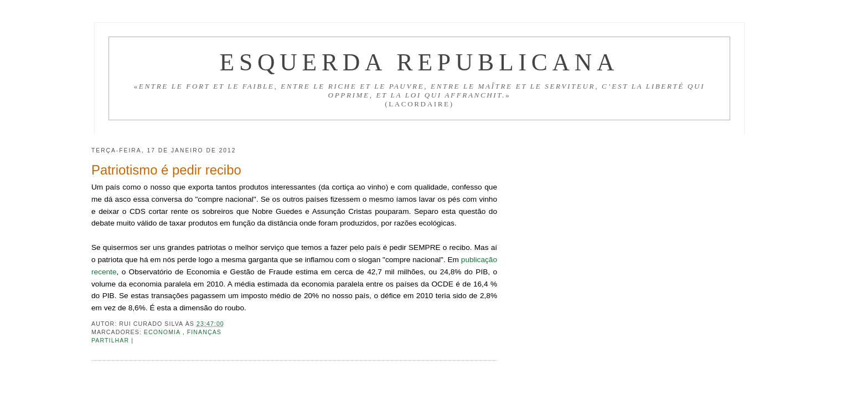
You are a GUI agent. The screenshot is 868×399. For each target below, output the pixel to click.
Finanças (204, 332)
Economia (163, 332)
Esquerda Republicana (419, 62)
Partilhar (111, 340)
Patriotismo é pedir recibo (166, 170)
